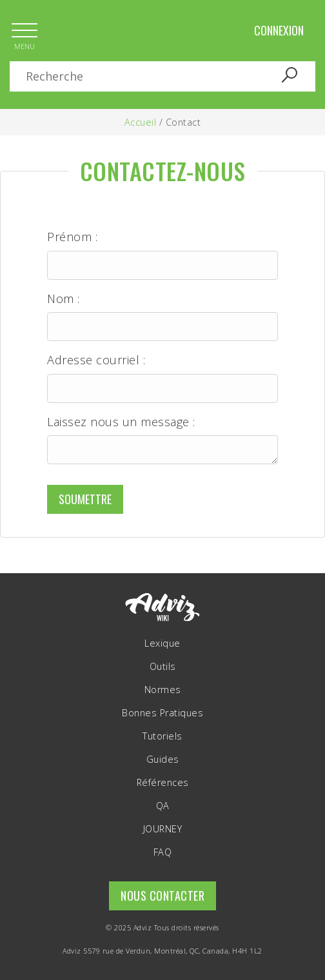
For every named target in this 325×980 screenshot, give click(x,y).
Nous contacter (162, 896)
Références (163, 783)
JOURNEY (163, 829)
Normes (163, 690)
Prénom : (72, 237)
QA (163, 806)
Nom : (64, 299)
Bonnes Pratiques (162, 713)
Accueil (141, 122)
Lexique (162, 643)
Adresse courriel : (96, 360)
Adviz (143, 927)
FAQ (163, 852)
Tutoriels (162, 736)
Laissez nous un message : (121, 422)
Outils (163, 667)
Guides (163, 759)
